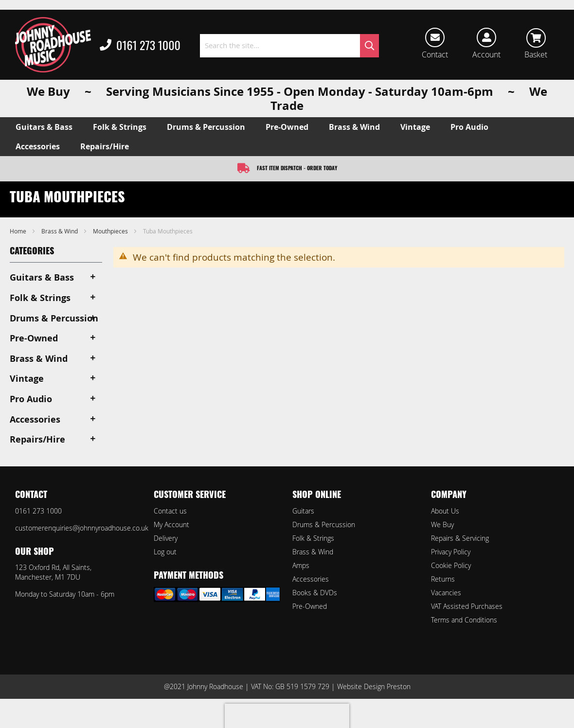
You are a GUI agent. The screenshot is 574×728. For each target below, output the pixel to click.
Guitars (303, 511)
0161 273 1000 (140, 46)
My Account (171, 524)
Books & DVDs (315, 593)
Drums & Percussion (324, 524)
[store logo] (53, 45)
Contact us (170, 511)
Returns (443, 579)
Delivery (166, 538)
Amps (301, 565)
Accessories (311, 579)
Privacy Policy (451, 552)
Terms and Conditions (464, 620)
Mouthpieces (111, 231)
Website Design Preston (374, 686)
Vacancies (446, 593)
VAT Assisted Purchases (467, 606)
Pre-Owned (310, 606)
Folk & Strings (313, 538)
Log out (165, 552)
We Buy (442, 524)
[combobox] (289, 46)
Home (19, 231)
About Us (445, 511)
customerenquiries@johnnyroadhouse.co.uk (82, 528)
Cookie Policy (451, 565)
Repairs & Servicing (460, 538)
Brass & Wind (60, 231)
